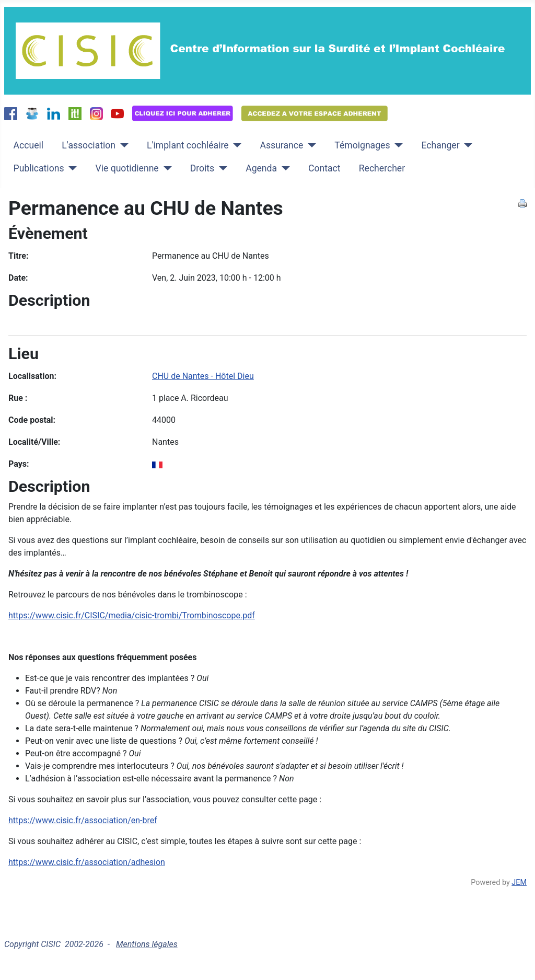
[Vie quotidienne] (165, 168)
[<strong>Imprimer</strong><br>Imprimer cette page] (522, 203)
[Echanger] (466, 145)
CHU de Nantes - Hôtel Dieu (203, 376)
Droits (202, 168)
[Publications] (70, 168)
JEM (519, 883)
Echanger (440, 145)
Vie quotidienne (127, 168)
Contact (324, 168)
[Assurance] (310, 145)
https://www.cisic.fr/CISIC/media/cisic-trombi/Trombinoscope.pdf (132, 615)
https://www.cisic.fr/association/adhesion (87, 862)
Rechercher (382, 168)
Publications (39, 168)
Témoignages (362, 145)
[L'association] (122, 145)
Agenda (261, 168)
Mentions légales (147, 944)
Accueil (28, 145)
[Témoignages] (396, 145)
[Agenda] (283, 168)
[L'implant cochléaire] (235, 145)
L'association (89, 145)
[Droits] (221, 168)
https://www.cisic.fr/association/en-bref (83, 820)
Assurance (282, 145)
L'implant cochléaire (188, 145)
